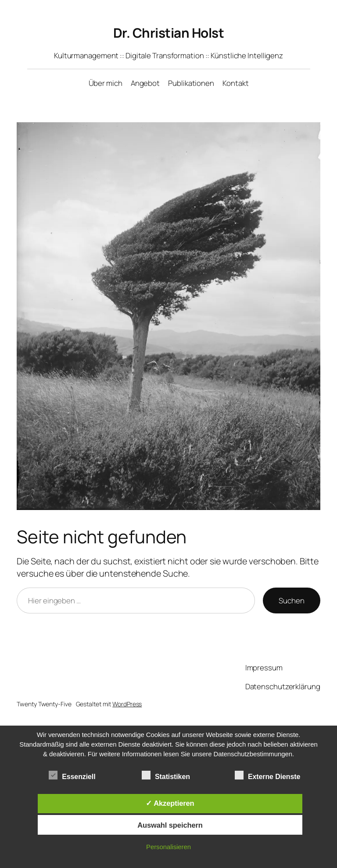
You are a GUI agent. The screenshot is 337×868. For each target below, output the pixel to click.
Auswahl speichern (170, 825)
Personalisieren (168, 847)
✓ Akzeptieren (170, 803)
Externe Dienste (267, 776)
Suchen (291, 601)
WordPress (127, 704)
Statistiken (166, 776)
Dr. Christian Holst (169, 33)
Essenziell (72, 776)
